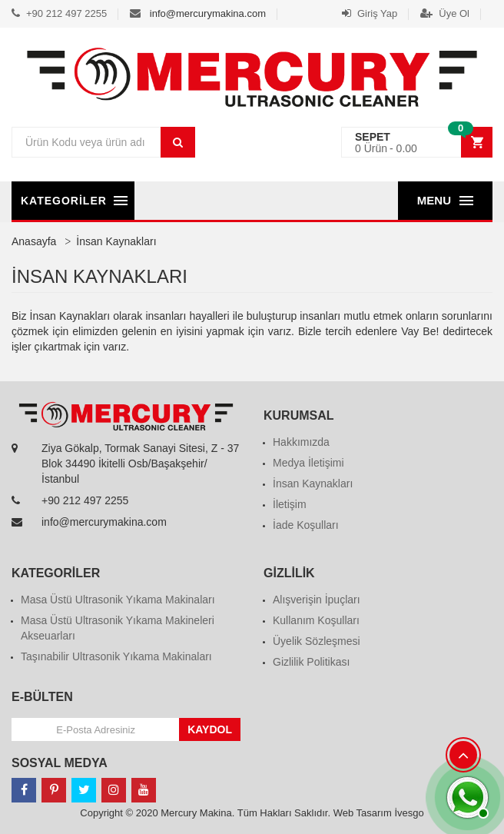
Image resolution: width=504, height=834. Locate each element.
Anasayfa (34, 241)
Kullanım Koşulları (316, 620)
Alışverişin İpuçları (317, 600)
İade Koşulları (306, 525)
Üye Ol (445, 13)
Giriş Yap (370, 13)
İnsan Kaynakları (313, 483)
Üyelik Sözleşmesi (317, 641)
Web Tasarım (363, 813)
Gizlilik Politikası (311, 662)
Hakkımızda (301, 442)
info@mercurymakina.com (208, 13)
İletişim (290, 504)
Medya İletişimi (308, 463)
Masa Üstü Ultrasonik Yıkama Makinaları (118, 600)
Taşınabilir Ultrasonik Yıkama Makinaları (116, 656)
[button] (417, 143)
